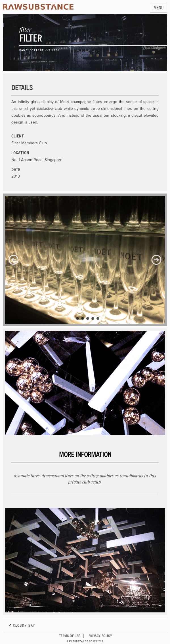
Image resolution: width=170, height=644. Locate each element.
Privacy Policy (100, 636)
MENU (159, 8)
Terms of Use (70, 636)
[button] (14, 260)
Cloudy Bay (24, 625)
